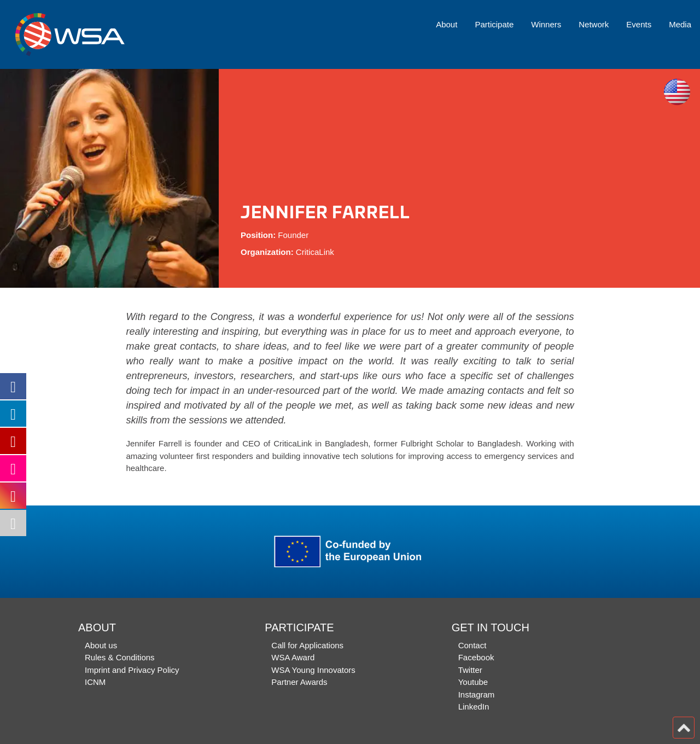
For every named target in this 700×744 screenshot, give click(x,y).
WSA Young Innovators (313, 670)
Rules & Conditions (120, 657)
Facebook (476, 657)
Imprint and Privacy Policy (132, 670)
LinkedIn (474, 707)
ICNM (95, 682)
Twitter (470, 670)
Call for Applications (307, 645)
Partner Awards (299, 682)
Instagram (477, 694)
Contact (472, 645)
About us (101, 645)
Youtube (473, 682)
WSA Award (293, 657)
